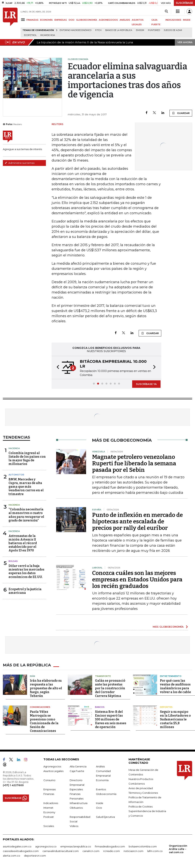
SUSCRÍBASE (184, 3)
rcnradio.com (111, 851)
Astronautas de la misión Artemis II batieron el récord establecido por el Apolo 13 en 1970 (23, 543)
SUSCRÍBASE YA (146, 384)
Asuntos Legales (53, 771)
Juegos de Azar (173, 30)
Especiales (76, 789)
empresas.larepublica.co (76, 846)
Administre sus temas (20, 163)
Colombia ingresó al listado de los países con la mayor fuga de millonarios (27, 459)
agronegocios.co (46, 846)
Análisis (100, 766)
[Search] (166, 11)
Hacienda (14, 448)
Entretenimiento (171, 676)
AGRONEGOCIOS (108, 20)
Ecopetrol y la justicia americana (25, 591)
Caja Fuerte (77, 771)
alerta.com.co (12, 856)
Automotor (16, 475)
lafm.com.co (155, 851)
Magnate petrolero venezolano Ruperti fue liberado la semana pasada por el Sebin (134, 463)
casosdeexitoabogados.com (21, 851)
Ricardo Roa (48, 35)
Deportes (166, 707)
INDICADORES (173, 20)
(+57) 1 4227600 (13, 785)
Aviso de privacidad (141, 788)
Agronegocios (52, 766)
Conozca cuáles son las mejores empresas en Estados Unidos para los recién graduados (137, 579)
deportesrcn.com (35, 856)
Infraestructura (79, 803)
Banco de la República (119, 30)
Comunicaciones (40, 707)
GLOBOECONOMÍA (87, 20)
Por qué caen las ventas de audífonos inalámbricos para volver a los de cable (175, 686)
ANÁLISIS (125, 20)
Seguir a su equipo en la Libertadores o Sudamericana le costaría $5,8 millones (175, 719)
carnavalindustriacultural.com (61, 851)
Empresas (50, 789)
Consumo (49, 780)
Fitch (98, 30)
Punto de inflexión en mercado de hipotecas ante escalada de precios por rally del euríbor (137, 521)
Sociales (49, 826)
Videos (74, 826)
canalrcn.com (91, 851)
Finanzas (49, 794)
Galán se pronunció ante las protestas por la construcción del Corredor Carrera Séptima (110, 688)
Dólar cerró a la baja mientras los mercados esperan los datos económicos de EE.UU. (26, 571)
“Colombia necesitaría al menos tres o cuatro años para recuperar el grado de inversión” (26, 515)
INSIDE (187, 20)
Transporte (103, 676)
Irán (32, 676)
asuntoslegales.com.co (17, 846)
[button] (57, 368)
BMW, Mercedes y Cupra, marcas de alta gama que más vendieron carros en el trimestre (26, 487)
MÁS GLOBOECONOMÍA (168, 627)
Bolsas (13, 561)
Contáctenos (137, 784)
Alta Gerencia (78, 766)
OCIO (72, 20)
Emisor (140, 30)
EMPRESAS (61, 20)
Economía (102, 780)
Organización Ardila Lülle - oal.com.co (178, 849)
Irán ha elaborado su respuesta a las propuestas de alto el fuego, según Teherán (46, 688)
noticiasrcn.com (133, 851)
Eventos (101, 789)
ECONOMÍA (46, 20)
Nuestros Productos (141, 779)
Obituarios (76, 808)
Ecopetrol (30, 35)
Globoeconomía (106, 794)
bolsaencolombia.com (143, 846)
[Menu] (24, 20)
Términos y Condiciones (143, 793)
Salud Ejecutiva (105, 817)
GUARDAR (181, 113)
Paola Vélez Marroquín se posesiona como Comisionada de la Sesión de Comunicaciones (44, 721)
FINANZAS (32, 20)
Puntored (154, 30)
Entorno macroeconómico (76, 30)
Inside (100, 803)
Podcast (49, 817)
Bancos (100, 707)
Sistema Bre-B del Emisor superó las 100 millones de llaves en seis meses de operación (111, 719)
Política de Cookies (141, 807)
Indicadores (51, 803)
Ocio (99, 808)
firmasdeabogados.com (110, 846)
